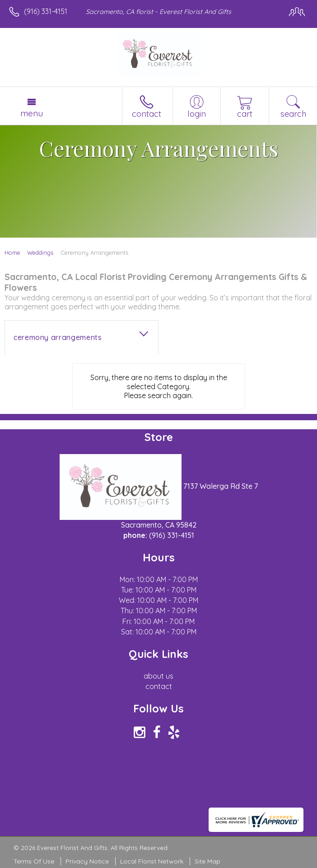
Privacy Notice (87, 861)
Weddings (40, 253)
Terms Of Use (34, 861)
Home (12, 253)
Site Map (207, 861)
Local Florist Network (152, 861)
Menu (32, 113)
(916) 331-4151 (46, 11)
